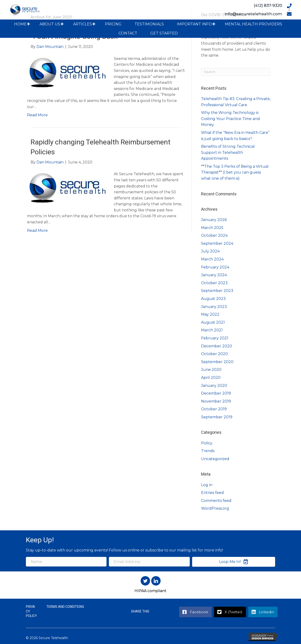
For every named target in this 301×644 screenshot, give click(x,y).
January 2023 (214, 307)
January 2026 (214, 220)
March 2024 (212, 259)
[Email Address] (149, 562)
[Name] (66, 562)
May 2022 (210, 314)
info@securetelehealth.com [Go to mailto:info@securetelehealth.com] (253, 14)
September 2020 (217, 362)
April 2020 (211, 378)
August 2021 (213, 322)
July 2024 (210, 251)
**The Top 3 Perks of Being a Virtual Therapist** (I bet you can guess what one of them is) (235, 172)
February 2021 (215, 338)
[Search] (236, 72)
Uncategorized (215, 459)
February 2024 (215, 267)
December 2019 (216, 393)
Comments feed (216, 501)
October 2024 (214, 235)
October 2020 (214, 354)
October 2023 (214, 283)
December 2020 (217, 346)
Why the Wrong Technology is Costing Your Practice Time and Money (230, 119)
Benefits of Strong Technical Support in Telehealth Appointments (228, 152)
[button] (28, 24)
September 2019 (217, 417)
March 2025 (212, 228)
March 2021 (212, 330)
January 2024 (214, 275)
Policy (207, 443)
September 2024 (217, 243)
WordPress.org (215, 508)
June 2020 (211, 370)
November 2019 (216, 401)
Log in (207, 485)
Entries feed (212, 493)
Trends (208, 451)
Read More (37, 115)
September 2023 (217, 291)
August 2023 (213, 299)
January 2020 (214, 386)
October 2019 (214, 409)
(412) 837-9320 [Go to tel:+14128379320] (268, 5)
